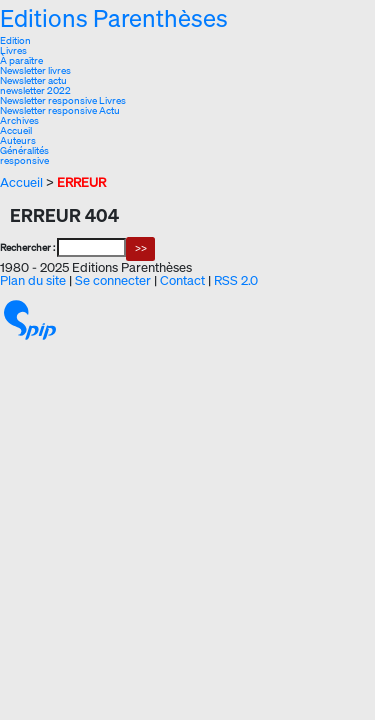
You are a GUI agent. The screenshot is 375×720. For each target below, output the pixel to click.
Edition (15, 40)
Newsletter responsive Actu (60, 110)
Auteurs (18, 140)
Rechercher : (27, 247)
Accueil (16, 130)
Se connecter (113, 280)
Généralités (24, 150)
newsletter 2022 (35, 90)
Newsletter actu (33, 80)
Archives (19, 120)
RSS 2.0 (236, 280)
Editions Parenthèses (114, 18)
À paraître (21, 60)
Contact (182, 280)
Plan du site (33, 280)
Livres (13, 50)
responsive (24, 160)
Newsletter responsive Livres (63, 100)
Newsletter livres (35, 70)
